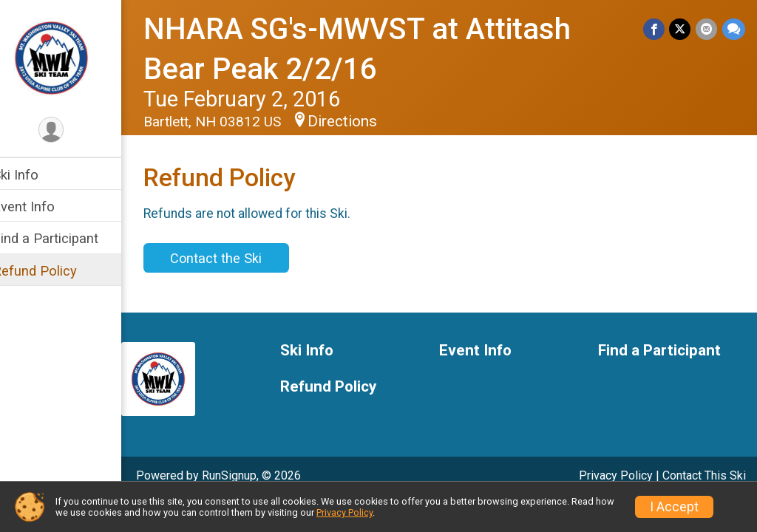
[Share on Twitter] (681, 29)
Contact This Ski (704, 475)
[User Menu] (71, 130)
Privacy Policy (616, 475)
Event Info (43, 207)
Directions (361, 121)
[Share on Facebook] (655, 29)
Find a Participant (65, 238)
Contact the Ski (235, 258)
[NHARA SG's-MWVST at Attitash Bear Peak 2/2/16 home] (71, 57)
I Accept (674, 507)
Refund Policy (54, 271)
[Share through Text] (734, 29)
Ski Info (35, 175)
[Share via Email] (707, 29)
